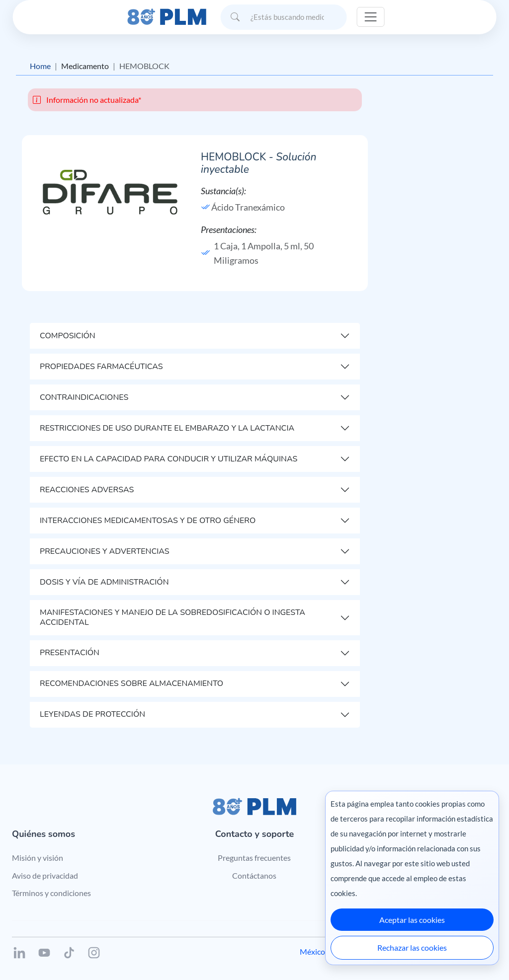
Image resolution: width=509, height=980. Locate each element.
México (312, 951)
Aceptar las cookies (412, 920)
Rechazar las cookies (412, 947)
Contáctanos (254, 875)
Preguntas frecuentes (254, 858)
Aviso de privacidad (45, 875)
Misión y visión (38, 858)
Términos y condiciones (51, 893)
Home (40, 66)
